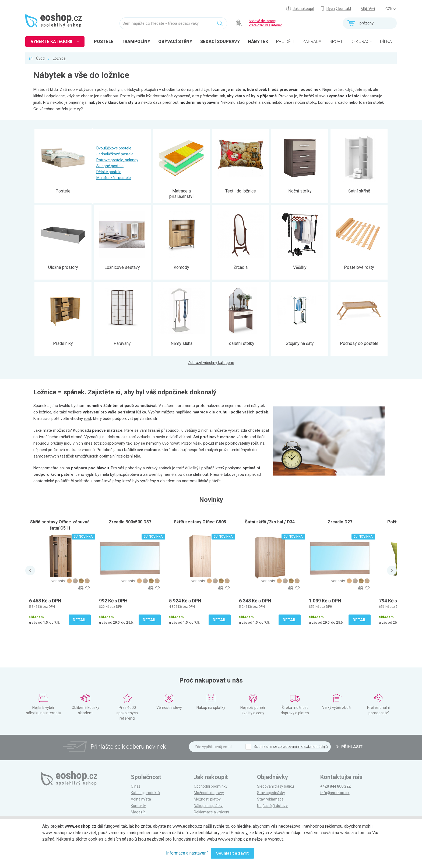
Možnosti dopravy (209, 793)
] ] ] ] (391, 9)
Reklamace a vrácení (211, 812)
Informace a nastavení (187, 853)
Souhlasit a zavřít (232, 853)
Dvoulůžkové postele (114, 148)
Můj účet (368, 9)
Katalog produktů (145, 793)
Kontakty (138, 806)
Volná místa (141, 799)
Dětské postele (109, 172)
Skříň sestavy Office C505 (200, 522)
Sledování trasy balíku (275, 786)
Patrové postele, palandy (117, 160)
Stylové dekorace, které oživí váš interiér (265, 23)
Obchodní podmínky (211, 786)
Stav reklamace (270, 799)
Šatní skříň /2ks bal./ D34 (270, 522)
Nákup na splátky (208, 806)
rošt (88, 419)
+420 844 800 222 (335, 786)
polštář (208, 468)
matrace (200, 412)
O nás (136, 786)
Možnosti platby (207, 799)
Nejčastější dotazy (272, 806)
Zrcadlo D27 (340, 522)
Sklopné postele (110, 166)
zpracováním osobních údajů (303, 746)
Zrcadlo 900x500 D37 (130, 522)
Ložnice (59, 58)
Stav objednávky (271, 793)
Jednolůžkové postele (115, 154)
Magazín (138, 812)
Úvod (40, 58)
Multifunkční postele (114, 178)
